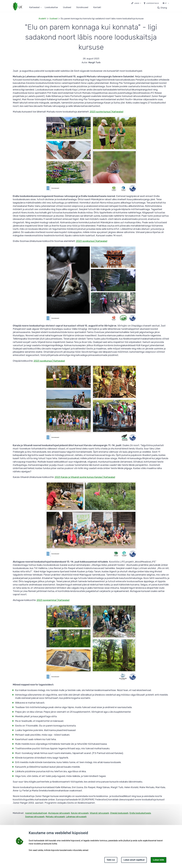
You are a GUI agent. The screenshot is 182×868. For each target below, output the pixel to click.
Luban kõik (159, 860)
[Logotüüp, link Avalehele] (17, 7)
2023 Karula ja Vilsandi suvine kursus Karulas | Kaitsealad (85, 477)
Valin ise (111, 860)
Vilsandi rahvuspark (99, 813)
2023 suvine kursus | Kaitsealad (107, 112)
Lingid (137, 3)
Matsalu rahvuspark (55, 817)
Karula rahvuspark (80, 813)
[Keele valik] (168, 4)
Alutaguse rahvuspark (59, 813)
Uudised (67, 7)
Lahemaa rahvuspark (76, 817)
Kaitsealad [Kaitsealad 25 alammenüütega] (34, 7)
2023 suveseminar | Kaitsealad (53, 600)
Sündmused (82, 7)
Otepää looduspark (119, 813)
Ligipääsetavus (153, 3)
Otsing (164, 8)
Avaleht (42, 19)
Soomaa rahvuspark (35, 817)
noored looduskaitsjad (36, 813)
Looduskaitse (51, 7)
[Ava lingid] (136, 3)
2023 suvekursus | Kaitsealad (92, 241)
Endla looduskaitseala (140, 813)
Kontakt (97, 7)
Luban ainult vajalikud (134, 860)
